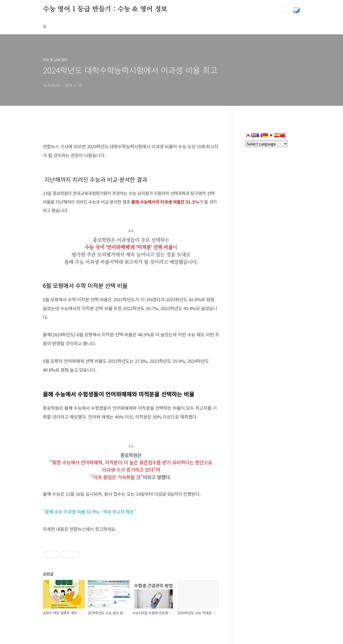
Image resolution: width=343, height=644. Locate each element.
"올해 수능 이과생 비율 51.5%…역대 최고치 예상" (89, 511)
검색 (285, 10)
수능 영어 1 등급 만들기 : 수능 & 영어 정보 (105, 9)
